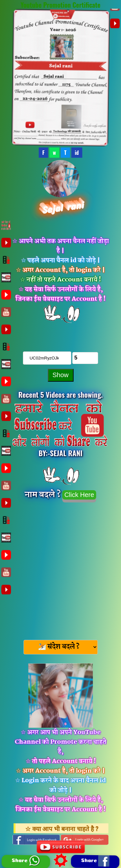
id (77, 153)
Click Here (79, 495)
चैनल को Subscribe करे (61, 333)
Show (60, 375)
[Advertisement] (60, 569)
